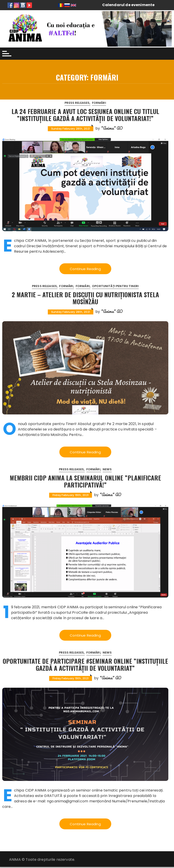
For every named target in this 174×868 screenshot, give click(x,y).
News (107, 470)
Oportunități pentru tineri (115, 286)
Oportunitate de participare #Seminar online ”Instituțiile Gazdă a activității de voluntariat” (85, 665)
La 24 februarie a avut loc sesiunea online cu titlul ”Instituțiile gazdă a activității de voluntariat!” (85, 115)
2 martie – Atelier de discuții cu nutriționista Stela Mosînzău (85, 298)
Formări (99, 103)
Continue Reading (85, 269)
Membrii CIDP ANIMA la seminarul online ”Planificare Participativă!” (85, 482)
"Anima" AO (112, 128)
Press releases (77, 103)
